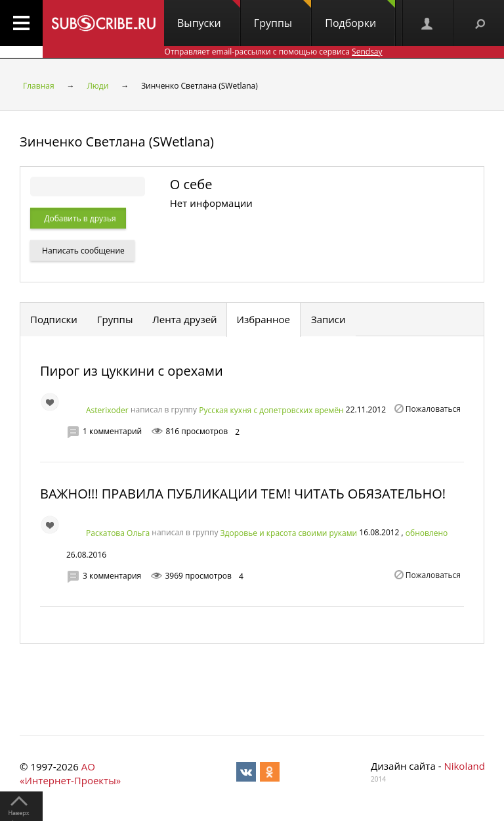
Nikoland (464, 766)
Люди (97, 86)
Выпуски (209, 15)
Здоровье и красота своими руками (289, 533)
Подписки (54, 319)
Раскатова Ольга (118, 532)
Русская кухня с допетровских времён (271, 410)
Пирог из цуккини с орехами (132, 371)
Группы (283, 15)
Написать (82, 251)
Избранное (264, 319)
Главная (39, 86)
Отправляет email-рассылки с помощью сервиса (273, 52)
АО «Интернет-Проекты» (70, 773)
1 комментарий (112, 431)
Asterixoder (107, 410)
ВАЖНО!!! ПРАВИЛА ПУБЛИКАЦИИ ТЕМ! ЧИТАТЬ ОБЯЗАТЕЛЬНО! (243, 494)
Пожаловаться (433, 409)
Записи (328, 319)
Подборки (360, 15)
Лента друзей (184, 319)
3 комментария (112, 576)
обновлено (427, 533)
